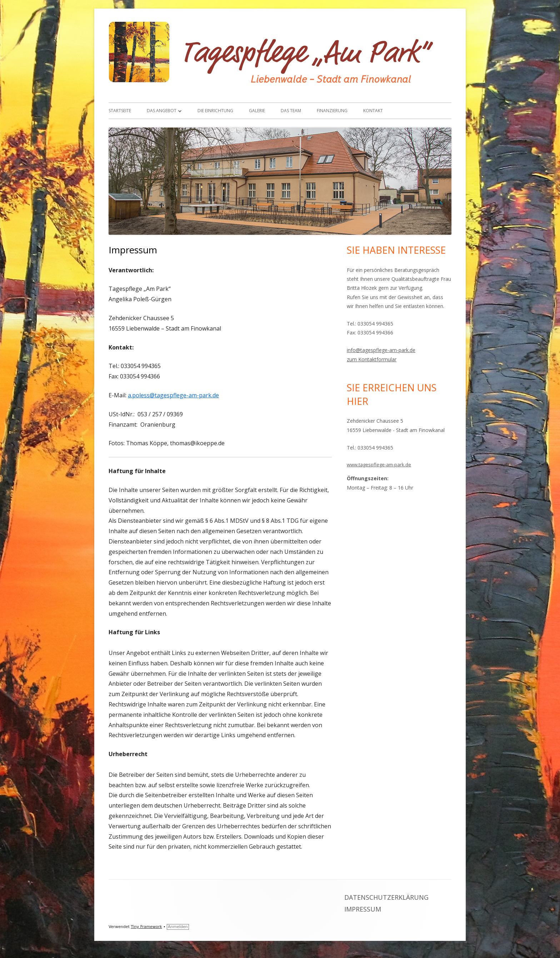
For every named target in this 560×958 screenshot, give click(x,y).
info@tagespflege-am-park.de (381, 350)
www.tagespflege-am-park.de (379, 465)
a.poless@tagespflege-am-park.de (173, 395)
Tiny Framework (146, 927)
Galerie (257, 111)
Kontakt (373, 111)
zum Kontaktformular (372, 359)
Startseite (120, 111)
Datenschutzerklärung (386, 897)
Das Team (291, 111)
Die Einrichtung (215, 111)
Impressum (363, 909)
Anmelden (178, 927)
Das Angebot (162, 111)
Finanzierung (332, 111)
